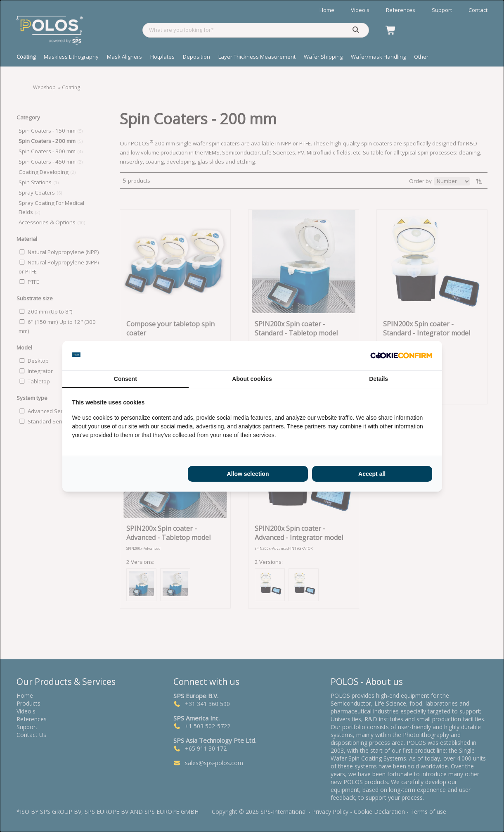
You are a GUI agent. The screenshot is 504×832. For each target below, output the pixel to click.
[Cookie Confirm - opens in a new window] (401, 355)
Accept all (372, 474)
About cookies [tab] (252, 379)
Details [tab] (379, 379)
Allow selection (248, 474)
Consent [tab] (125, 379)
